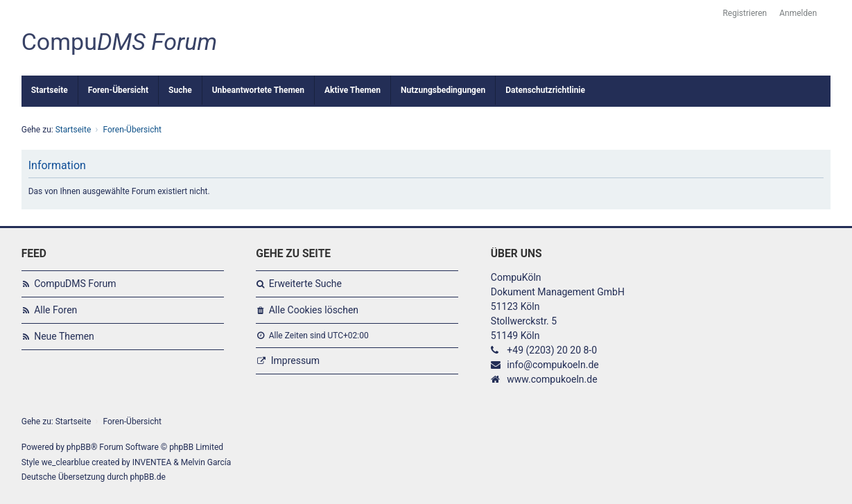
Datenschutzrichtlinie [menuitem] (545, 90)
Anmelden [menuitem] (798, 13)
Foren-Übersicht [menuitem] (118, 90)
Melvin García (206, 462)
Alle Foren (55, 310)
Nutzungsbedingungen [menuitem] (443, 90)
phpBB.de (147, 477)
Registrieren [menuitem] (745, 13)
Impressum (295, 360)
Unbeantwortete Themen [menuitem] (258, 90)
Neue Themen (64, 336)
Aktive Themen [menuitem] (353, 90)
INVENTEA (152, 462)
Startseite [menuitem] (50, 90)
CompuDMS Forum (75, 284)
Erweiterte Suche (305, 284)
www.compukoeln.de (552, 379)
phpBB (79, 447)
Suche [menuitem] (180, 90)
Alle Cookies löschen (314, 310)
